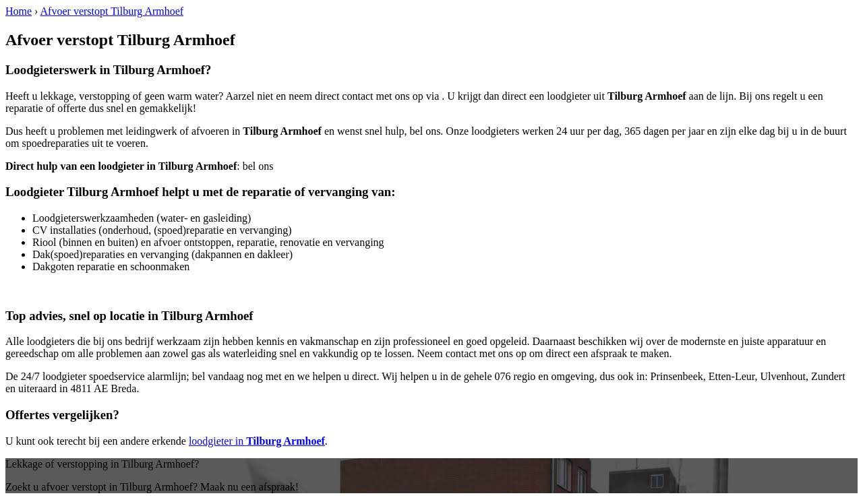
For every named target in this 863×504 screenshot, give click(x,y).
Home (19, 11)
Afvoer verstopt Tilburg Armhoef (112, 11)
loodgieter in (257, 441)
